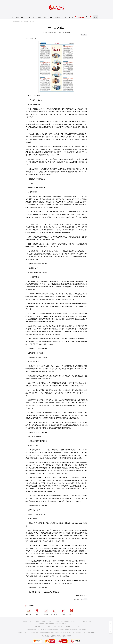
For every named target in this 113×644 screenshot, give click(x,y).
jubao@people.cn (71, 624)
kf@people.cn (44, 627)
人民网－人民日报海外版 (64, 33)
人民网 (12, 21)
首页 (12, 17)
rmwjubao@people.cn (76, 627)
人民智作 (71, 612)
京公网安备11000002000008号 (88, 632)
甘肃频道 (17, 21)
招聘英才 (44, 621)
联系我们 (91, 621)
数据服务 (67, 621)
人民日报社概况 (24, 621)
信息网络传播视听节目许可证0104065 (27, 632)
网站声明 (73, 621)
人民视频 (63, 612)
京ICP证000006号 (77, 632)
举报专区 (71, 17)
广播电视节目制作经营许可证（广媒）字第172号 (75, 630)
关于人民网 (31, 621)
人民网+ (37, 612)
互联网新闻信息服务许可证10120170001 (36, 630)
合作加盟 (56, 621)
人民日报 (28, 612)
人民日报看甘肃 (24, 21)
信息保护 (85, 621)
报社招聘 (38, 621)
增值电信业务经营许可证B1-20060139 (55, 630)
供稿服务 (61, 621)
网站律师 (79, 621)
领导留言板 (54, 612)
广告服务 (50, 621)
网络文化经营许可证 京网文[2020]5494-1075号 (46, 632)
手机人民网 (46, 612)
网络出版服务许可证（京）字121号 (65, 632)
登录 (96, 17)
